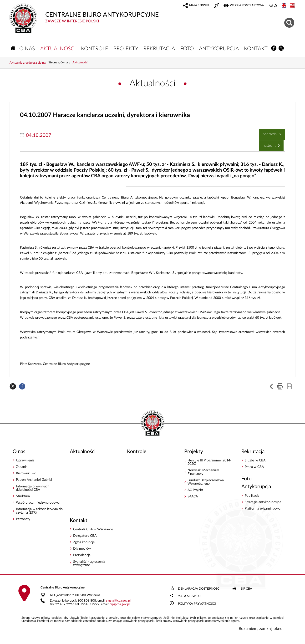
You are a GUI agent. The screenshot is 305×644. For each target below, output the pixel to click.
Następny (268, 144)
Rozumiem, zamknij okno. (261, 629)
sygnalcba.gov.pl (118, 601)
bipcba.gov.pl (120, 604)
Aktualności (80, 63)
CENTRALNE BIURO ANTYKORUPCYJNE (117, 13)
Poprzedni (269, 132)
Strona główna (58, 63)
